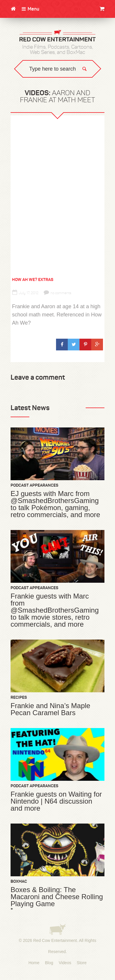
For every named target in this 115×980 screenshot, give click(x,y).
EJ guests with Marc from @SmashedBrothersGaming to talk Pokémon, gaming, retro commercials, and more (55, 504)
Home (34, 963)
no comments (58, 293)
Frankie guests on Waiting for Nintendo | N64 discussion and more (56, 801)
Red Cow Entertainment (55, 940)
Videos (65, 963)
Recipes (19, 697)
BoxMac (19, 881)
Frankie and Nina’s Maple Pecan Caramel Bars (50, 709)
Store (82, 963)
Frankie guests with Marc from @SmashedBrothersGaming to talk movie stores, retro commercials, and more (55, 610)
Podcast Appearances (34, 485)
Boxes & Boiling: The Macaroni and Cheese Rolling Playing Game (57, 897)
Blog (49, 963)
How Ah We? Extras (33, 279)
